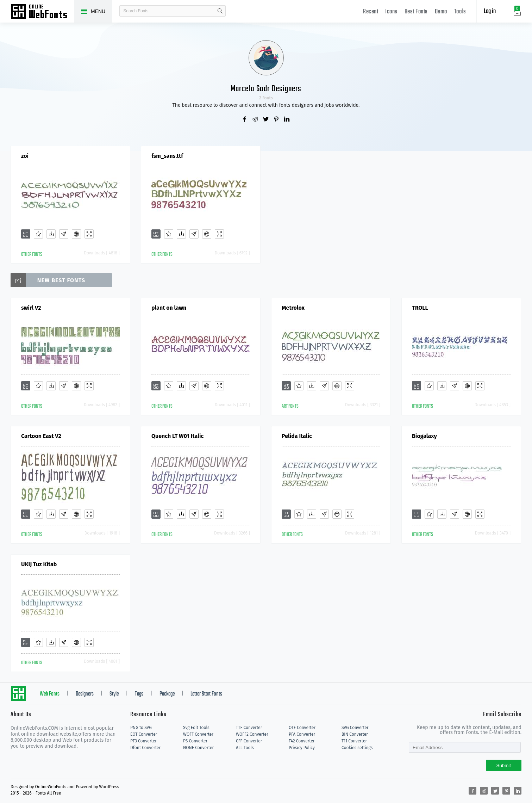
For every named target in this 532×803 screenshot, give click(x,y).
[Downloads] (51, 234)
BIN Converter (355, 734)
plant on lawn (169, 308)
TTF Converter (249, 728)
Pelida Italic (297, 436)
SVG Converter (355, 728)
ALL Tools (245, 748)
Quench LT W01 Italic (177, 436)
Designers (85, 694)
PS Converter (195, 741)
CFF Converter (249, 741)
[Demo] (89, 234)
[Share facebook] (245, 120)
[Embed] (76, 234)
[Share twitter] (266, 120)
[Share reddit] (256, 120)
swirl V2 (31, 308)
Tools (460, 12)
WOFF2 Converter (252, 734)
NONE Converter (198, 748)
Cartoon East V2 (41, 436)
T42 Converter (302, 741)
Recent (371, 12)
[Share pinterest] (277, 120)
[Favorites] (38, 234)
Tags (139, 694)
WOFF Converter (198, 734)
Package (167, 694)
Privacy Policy (302, 748)
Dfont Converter (145, 748)
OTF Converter (302, 728)
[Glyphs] (64, 234)
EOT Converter (144, 734)
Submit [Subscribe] (504, 765)
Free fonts (42, 12)
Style (114, 694)
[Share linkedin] (287, 120)
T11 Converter (354, 741)
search (220, 11)
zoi (25, 156)
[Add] (26, 234)
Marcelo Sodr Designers (266, 89)
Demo (441, 12)
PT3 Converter (143, 741)
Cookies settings (357, 748)
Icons (391, 12)
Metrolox (293, 308)
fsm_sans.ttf (167, 156)
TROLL (420, 308)
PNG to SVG (141, 728)
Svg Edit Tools (196, 728)
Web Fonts (50, 694)
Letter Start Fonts (206, 694)
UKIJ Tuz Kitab (39, 564)
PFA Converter (302, 734)
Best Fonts (416, 12)
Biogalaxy (424, 436)
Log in (490, 11)
